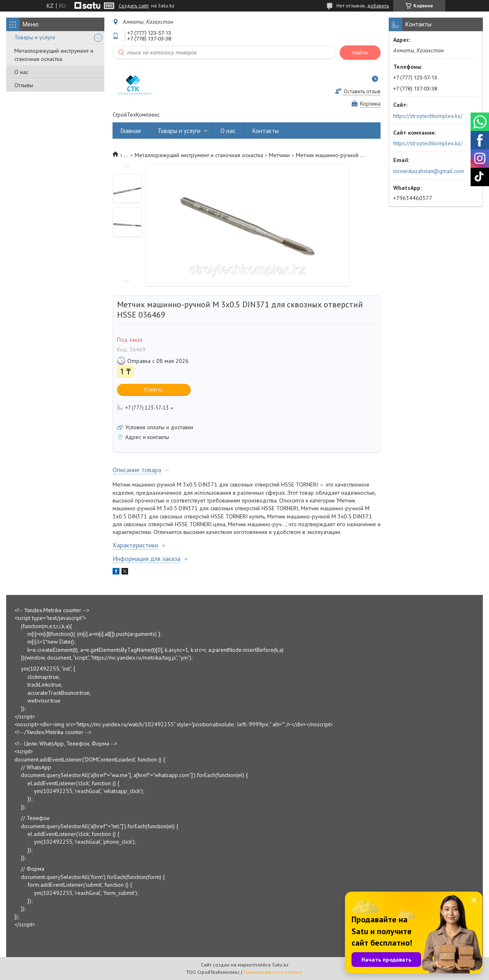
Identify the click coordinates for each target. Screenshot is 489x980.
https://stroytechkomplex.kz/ (428, 116)
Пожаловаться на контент (273, 972)
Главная (131, 131)
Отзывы (24, 85)
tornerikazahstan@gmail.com (429, 171)
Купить (154, 389)
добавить (378, 6)
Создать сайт (134, 6)
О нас (21, 72)
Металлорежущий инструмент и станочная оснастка (54, 55)
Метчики (279, 155)
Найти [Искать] (360, 53)
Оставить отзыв (362, 91)
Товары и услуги (35, 37)
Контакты (266, 131)
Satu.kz (280, 965)
